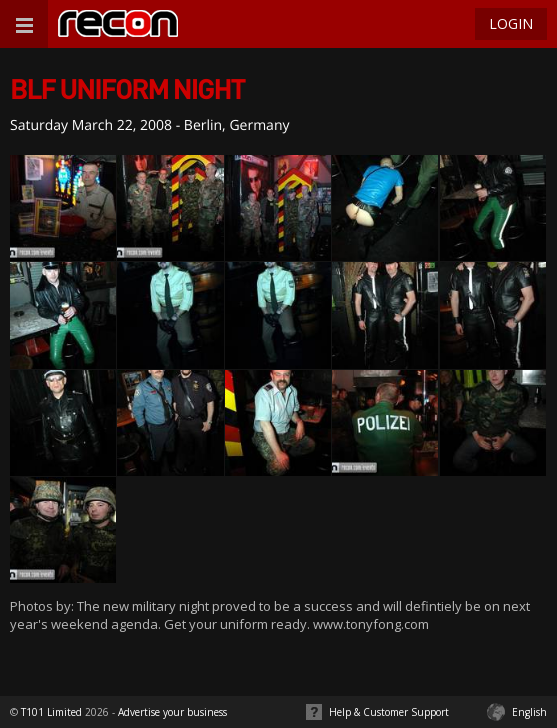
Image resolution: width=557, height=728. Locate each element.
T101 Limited (51, 712)
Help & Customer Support (389, 712)
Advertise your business (172, 712)
